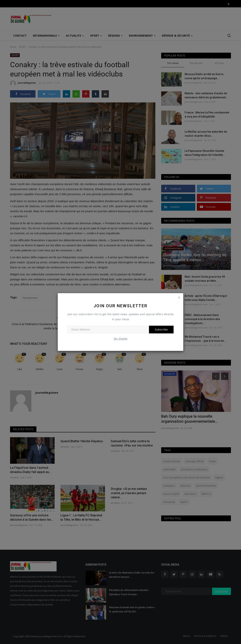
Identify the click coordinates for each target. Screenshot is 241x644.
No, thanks (121, 339)
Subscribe (161, 329)
